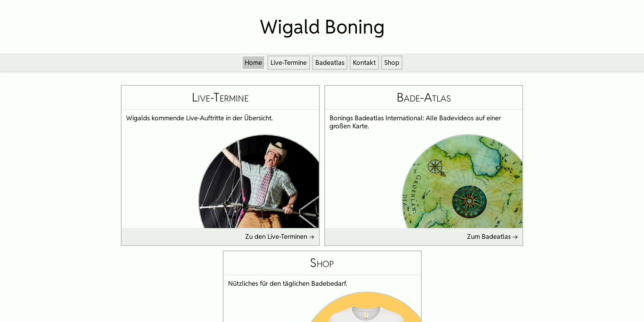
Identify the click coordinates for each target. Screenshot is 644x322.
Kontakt (364, 62)
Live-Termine (289, 62)
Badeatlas (330, 62)
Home (253, 62)
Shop (392, 62)
